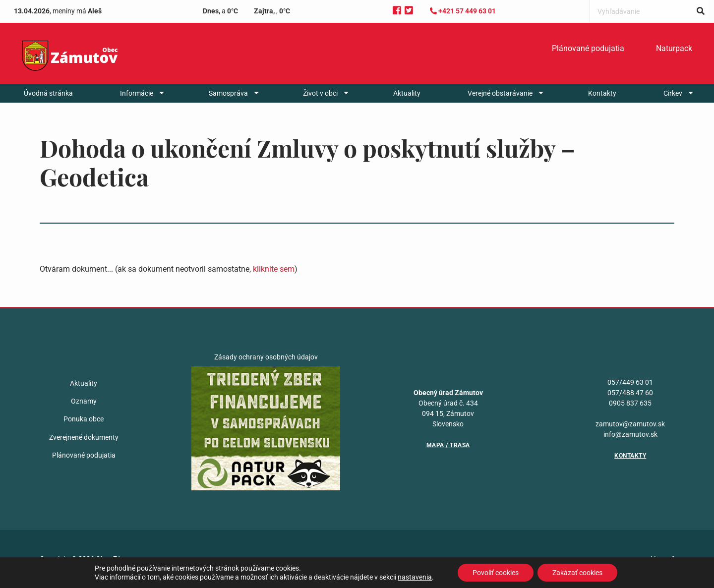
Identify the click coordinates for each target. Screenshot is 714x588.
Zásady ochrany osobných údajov (266, 357)
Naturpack (674, 48)
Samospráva (228, 93)
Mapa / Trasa (448, 445)
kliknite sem (274, 269)
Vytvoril (663, 559)
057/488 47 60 (630, 393)
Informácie (137, 93)
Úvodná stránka (48, 93)
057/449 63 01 (630, 382)
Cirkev (673, 93)
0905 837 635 (630, 403)
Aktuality (407, 93)
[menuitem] (588, 49)
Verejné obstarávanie (500, 93)
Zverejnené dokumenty (84, 437)
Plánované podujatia (588, 48)
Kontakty (602, 93)
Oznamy (84, 401)
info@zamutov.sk (630, 434)
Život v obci (320, 93)
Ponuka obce (84, 419)
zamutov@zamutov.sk (630, 424)
